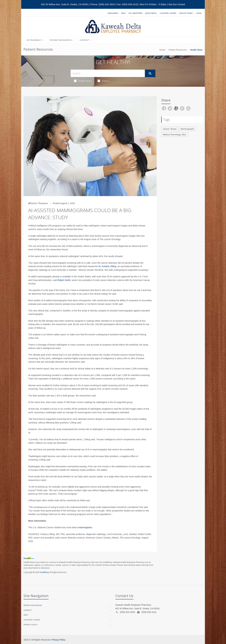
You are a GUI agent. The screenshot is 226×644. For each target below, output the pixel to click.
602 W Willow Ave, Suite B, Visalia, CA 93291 (65, 4)
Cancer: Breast (170, 129)
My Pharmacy (34, 40)
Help (123, 13)
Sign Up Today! (186, 13)
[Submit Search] (150, 73)
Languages (113, 13)
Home (162, 50)
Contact (84, 40)
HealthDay (44, 572)
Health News (83, 81)
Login (199, 13)
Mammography (187, 129)
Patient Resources (61, 40)
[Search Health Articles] (108, 73)
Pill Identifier (135, 13)
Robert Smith (64, 280)
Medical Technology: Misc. (175, 135)
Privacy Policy (31, 625)
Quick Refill (151, 13)
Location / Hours (168, 13)
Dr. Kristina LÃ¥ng (107, 266)
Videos (103, 81)
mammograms (85, 527)
